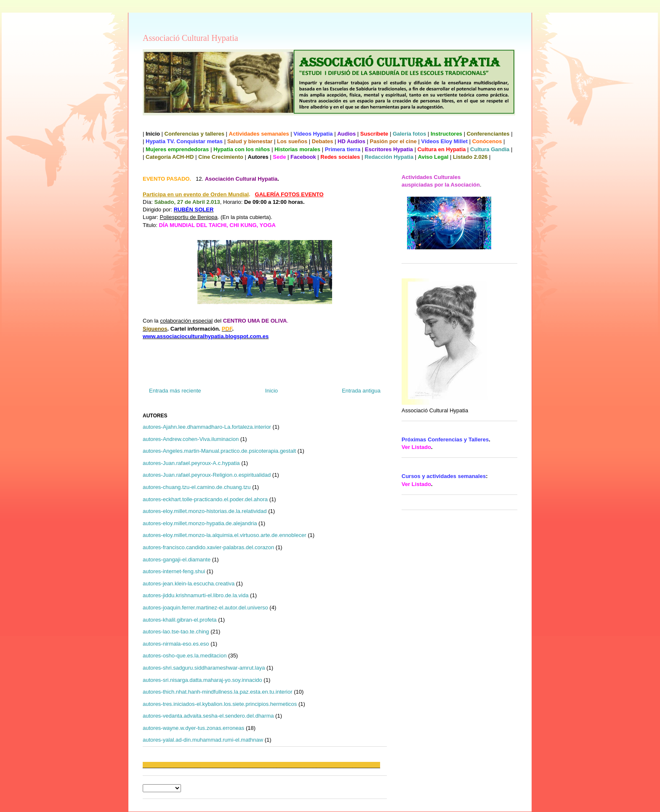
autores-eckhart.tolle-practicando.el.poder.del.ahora (205, 499)
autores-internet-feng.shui (174, 571)
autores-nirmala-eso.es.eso (176, 644)
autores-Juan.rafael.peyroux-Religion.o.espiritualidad (207, 475)
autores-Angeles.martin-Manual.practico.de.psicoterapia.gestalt (219, 451)
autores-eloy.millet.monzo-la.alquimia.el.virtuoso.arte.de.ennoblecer (225, 535)
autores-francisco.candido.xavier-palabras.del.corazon (208, 547)
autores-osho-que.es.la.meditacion (185, 656)
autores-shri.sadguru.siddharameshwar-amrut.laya (204, 668)
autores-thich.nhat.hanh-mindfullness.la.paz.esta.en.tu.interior (218, 692)
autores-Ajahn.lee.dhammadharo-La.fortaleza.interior (207, 427)
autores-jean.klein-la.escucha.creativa (189, 584)
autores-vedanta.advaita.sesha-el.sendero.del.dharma (208, 716)
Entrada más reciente (175, 391)
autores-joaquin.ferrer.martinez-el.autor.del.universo (205, 608)
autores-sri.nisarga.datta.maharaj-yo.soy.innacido (202, 680)
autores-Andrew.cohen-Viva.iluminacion (191, 439)
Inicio (271, 391)
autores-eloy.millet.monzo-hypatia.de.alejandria (200, 523)
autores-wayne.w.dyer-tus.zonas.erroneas (193, 728)
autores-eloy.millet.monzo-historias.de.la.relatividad (205, 511)
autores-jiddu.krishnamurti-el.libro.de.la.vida (196, 595)
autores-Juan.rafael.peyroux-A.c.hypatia (191, 463)
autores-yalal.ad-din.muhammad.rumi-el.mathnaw (203, 740)
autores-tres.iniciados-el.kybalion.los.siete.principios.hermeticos (220, 704)
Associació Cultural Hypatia (190, 38)
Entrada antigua (361, 391)
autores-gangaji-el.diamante (177, 560)
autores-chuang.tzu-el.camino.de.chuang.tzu (197, 487)
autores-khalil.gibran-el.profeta (180, 620)
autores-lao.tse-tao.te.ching (176, 632)
